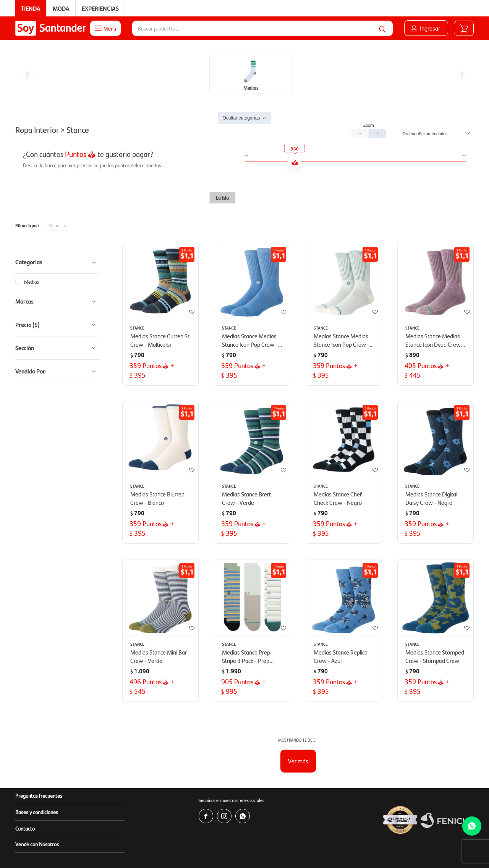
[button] (382, 28)
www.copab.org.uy (288, 849)
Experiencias (100, 8)
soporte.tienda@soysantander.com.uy (296, 841)
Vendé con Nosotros (37, 787)
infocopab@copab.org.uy (370, 849)
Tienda (31, 8)
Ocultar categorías (241, 61)
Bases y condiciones (37, 755)
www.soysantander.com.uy (279, 833)
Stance (54, 168)
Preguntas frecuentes (39, 738)
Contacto (25, 771)
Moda (61, 8)
